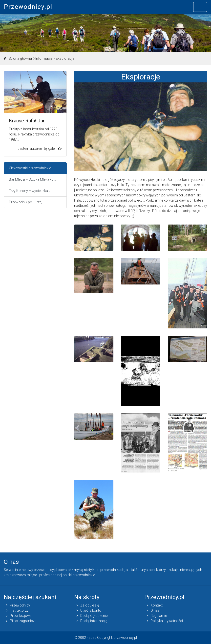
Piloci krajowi (20, 616)
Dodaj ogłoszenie (94, 616)
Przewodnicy (20, 605)
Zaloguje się (90, 605)
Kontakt (157, 605)
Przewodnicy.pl (28, 7)
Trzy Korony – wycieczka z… (31, 191)
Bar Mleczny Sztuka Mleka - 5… (32, 179)
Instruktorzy (19, 610)
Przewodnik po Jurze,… (27, 202)
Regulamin (159, 616)
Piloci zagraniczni (24, 621)
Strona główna (20, 58)
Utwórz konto (91, 610)
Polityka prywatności (167, 621)
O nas (155, 610)
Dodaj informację (94, 621)
